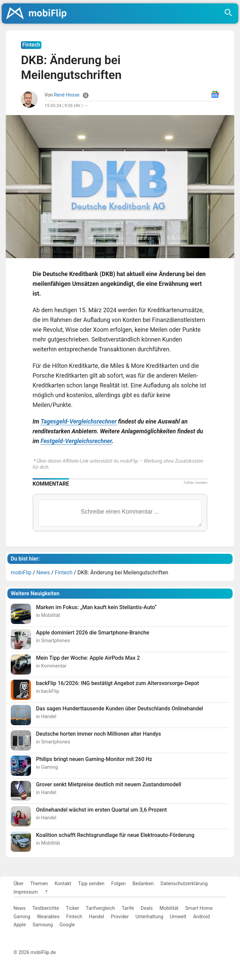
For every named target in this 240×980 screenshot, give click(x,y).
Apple (20, 925)
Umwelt (178, 917)
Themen (39, 884)
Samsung (43, 925)
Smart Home (199, 908)
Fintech (74, 917)
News (20, 908)
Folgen (118, 884)
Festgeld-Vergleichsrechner (76, 441)
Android (201, 917)
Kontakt (63, 884)
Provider (120, 917)
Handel (96, 917)
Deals (147, 908)
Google (67, 925)
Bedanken (143, 884)
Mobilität (169, 908)
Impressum (26, 892)
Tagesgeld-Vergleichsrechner (78, 421)
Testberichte (46, 908)
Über (19, 884)
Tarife (128, 908)
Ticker (73, 908)
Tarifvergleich (100, 908)
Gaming (22, 917)
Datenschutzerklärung (184, 884)
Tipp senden (91, 884)
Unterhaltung (149, 917)
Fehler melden (196, 483)
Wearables (48, 917)
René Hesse (67, 95)
